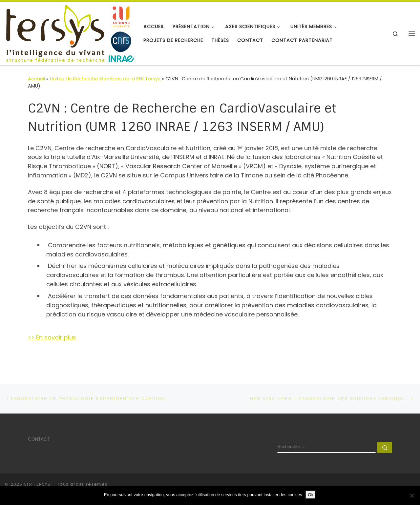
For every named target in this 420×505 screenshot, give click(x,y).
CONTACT (39, 439)
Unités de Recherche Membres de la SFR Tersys (105, 79)
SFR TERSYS (37, 484)
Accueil (36, 79)
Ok (311, 495)
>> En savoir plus (52, 337)
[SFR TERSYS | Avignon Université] (69, 33)
